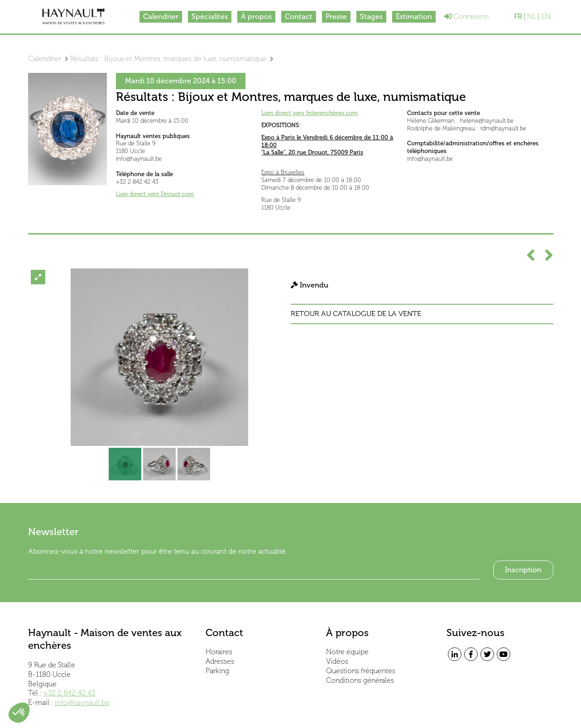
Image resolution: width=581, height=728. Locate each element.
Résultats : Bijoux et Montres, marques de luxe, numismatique (168, 59)
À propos (256, 17)
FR (518, 17)
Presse (336, 17)
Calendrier (161, 17)
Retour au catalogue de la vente (356, 314)
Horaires (219, 652)
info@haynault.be (82, 702)
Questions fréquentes (361, 671)
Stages (371, 17)
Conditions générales (360, 680)
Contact (299, 17)
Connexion (466, 17)
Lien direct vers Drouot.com (155, 194)
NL (532, 17)
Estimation (414, 17)
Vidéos (337, 661)
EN (546, 17)
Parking (217, 671)
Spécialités (210, 17)
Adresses (220, 661)
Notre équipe (347, 652)
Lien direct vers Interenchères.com (310, 113)
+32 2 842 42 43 (69, 693)
